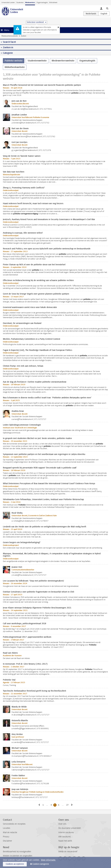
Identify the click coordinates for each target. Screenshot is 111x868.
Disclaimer (7, 841)
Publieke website (14, 61)
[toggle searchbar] (107, 8)
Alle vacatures (65, 837)
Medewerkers (30, 3)
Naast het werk (65, 841)
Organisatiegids (42, 3)
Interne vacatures (66, 832)
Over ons (62, 824)
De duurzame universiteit (70, 828)
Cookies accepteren (15, 864)
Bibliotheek (53, 3)
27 (68, 805)
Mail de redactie (10, 832)
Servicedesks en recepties (14, 824)
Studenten (20, 3)
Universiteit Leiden (8, 3)
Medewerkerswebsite (10, 36)
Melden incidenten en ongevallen (18, 856)
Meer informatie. (48, 860)
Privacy (6, 837)
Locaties (7, 828)
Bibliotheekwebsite (15, 67)
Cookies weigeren (41, 864)
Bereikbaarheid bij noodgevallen (17, 852)
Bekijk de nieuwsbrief (68, 852)
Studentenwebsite (37, 61)
